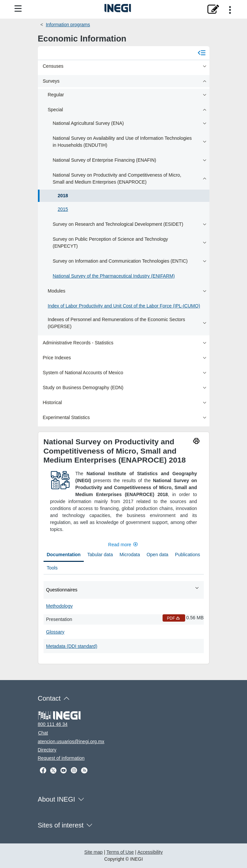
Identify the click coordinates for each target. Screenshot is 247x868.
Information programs (68, 25)
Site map (94, 852)
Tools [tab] (52, 568)
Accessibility (150, 852)
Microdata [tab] (129, 555)
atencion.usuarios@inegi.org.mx (71, 741)
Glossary (55, 632)
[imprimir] (196, 442)
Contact (49, 698)
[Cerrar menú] (202, 53)
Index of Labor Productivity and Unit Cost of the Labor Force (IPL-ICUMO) (124, 306)
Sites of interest (61, 825)
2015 (63, 209)
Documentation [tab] (64, 555)
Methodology (60, 606)
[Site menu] (18, 9)
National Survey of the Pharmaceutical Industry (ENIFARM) (114, 276)
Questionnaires (123, 589)
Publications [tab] (187, 555)
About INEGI (57, 799)
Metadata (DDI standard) (72, 646)
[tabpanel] (124, 616)
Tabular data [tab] (100, 555)
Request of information (61, 758)
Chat (43, 733)
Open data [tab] (157, 555)
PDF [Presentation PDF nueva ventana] (174, 618)
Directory (47, 750)
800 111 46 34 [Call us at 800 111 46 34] (53, 724)
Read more (123, 545)
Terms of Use (120, 852)
